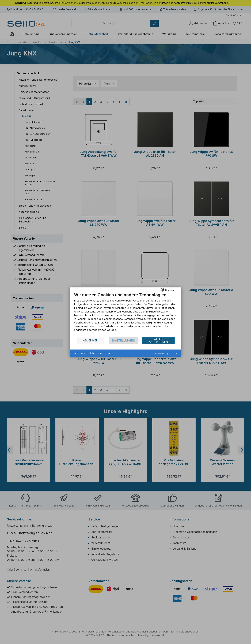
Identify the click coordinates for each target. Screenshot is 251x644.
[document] (125, 314)
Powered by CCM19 (166, 353)
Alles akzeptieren (158, 340)
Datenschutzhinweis (101, 353)
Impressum (80, 353)
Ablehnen (91, 340)
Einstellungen (123, 340)
